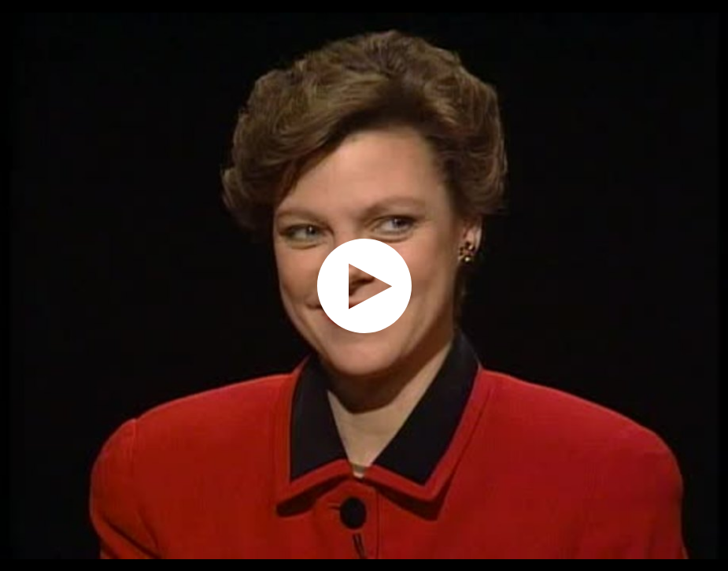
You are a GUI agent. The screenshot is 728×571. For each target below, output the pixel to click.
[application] (364, 285)
